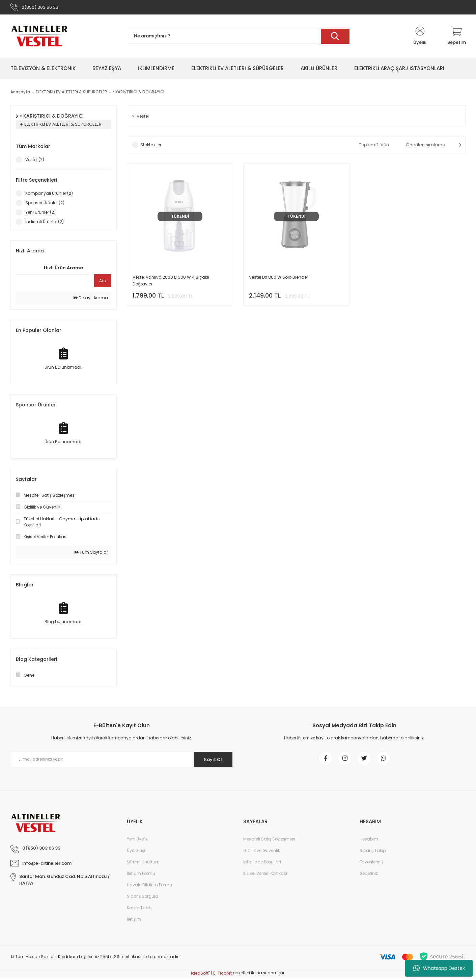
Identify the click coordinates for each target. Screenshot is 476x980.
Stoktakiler (151, 147)
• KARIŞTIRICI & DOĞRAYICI (139, 94)
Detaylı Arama (91, 299)
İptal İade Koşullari (262, 866)
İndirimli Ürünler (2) (45, 223)
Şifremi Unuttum (143, 866)
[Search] (238, 38)
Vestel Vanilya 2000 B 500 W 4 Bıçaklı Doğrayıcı (171, 283)
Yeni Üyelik (137, 843)
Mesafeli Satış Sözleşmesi (269, 843)
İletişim (134, 924)
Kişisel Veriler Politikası (265, 878)
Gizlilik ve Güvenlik (262, 855)
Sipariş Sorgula (143, 901)
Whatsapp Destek (439, 968)
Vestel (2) (35, 161)
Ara (103, 282)
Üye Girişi (136, 855)
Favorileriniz (372, 866)
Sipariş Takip (373, 855)
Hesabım (369, 843)
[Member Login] (420, 38)
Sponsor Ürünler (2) (45, 204)
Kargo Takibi (140, 912)
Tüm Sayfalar (91, 554)
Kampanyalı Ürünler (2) (49, 195)
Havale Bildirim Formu (149, 889)
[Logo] (39, 38)
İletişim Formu (141, 878)
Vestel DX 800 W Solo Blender (278, 280)
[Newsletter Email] (122, 761)
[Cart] (457, 38)
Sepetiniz (369, 878)
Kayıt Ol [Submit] (210, 761)
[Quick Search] (52, 282)
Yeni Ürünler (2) (40, 214)
